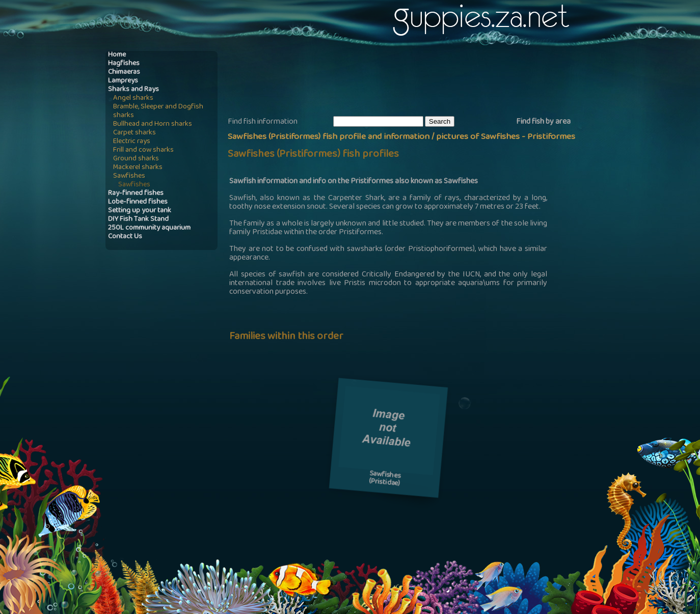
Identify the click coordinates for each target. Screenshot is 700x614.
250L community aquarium (149, 228)
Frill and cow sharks (143, 150)
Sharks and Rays (133, 90)
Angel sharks (133, 99)
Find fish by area (543, 122)
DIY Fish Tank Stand (138, 220)
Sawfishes (129, 176)
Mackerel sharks (138, 168)
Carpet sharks (134, 133)
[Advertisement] (413, 82)
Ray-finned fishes (136, 194)
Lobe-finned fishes (138, 202)
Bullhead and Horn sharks (153, 124)
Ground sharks (136, 159)
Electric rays (132, 142)
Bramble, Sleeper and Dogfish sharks (158, 111)
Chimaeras (124, 73)
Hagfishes (124, 64)
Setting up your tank (140, 211)
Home (117, 55)
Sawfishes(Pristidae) (385, 479)
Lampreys (123, 81)
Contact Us (125, 237)
